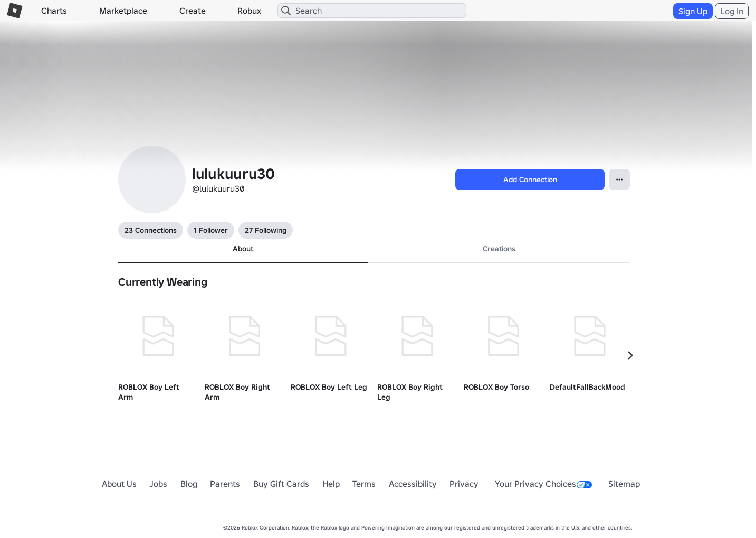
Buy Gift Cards (281, 484)
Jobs (158, 484)
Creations (499, 249)
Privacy (464, 484)
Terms (364, 484)
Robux (249, 11)
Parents (225, 484)
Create (193, 11)
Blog (189, 484)
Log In (732, 11)
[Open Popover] (619, 180)
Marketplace (123, 11)
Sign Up (693, 11)
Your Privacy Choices (543, 484)
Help (331, 484)
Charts (54, 11)
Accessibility (413, 484)
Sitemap (624, 484)
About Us (119, 484)
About (243, 249)
